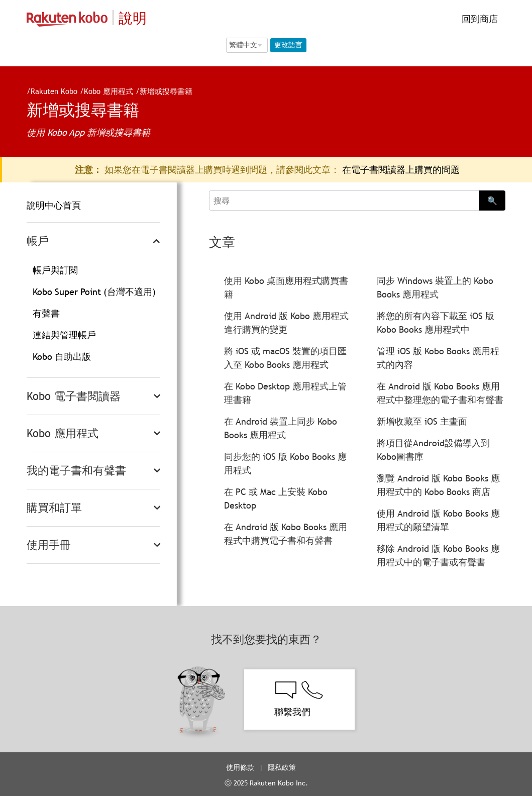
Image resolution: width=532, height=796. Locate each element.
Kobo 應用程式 (104, 91)
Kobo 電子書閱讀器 (74, 396)
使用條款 (240, 767)
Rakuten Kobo (50, 91)
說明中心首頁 (54, 205)
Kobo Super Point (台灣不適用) (94, 292)
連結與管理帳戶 (64, 335)
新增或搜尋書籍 (162, 91)
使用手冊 (49, 545)
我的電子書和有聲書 (76, 471)
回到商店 (478, 19)
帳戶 (38, 241)
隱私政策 (283, 767)
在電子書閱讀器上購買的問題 (401, 170)
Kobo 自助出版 (62, 357)
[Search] (344, 201)
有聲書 (46, 313)
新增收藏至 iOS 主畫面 (422, 421)
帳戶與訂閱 (55, 270)
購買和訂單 (54, 508)
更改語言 (288, 45)
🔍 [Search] (492, 201)
